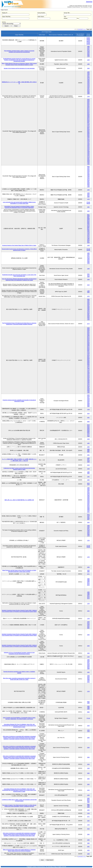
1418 (88, 399)
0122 (88, 426)
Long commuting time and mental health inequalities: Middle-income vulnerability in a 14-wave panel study (19, 203)
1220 (88, 622)
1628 (88, 160)
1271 (88, 435)
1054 (88, 137)
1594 (88, 405)
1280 (88, 80)
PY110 (88, 718)
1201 (88, 146)
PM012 (88, 39)
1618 (88, 243)
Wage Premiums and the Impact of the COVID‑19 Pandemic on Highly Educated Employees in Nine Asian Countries (19, 571)
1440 (88, 87)
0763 (88, 395)
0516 (88, 112)
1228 (88, 77)
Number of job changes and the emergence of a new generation (19, 68)
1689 (88, 449)
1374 (88, 275)
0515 (88, 111)
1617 (88, 241)
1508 (88, 277)
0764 (88, 396)
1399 (88, 291)
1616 (88, 240)
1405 (88, 703)
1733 (88, 730)
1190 (88, 144)
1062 (88, 231)
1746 (88, 97)
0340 (88, 429)
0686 (88, 422)
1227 (88, 49)
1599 (88, 94)
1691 (88, 452)
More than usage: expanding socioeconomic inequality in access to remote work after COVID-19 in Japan (19, 679)
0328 (88, 99)
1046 (88, 68)
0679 (88, 483)
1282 (88, 477)
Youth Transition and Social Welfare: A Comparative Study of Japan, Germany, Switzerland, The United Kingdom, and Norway (19, 718)
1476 (88, 485)
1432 (88, 155)
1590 (88, 480)
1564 (88, 738)
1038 (88, 469)
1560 (88, 211)
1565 (88, 292)
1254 (88, 149)
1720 (88, 825)
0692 (88, 222)
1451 (88, 418)
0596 (88, 117)
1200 (88, 145)
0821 (88, 129)
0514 (88, 109)
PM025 (88, 44)
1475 (88, 157)
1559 (88, 439)
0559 (88, 115)
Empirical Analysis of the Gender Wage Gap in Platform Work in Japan (19, 245)
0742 (88, 123)
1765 (88, 163)
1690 (88, 451)
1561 (88, 159)
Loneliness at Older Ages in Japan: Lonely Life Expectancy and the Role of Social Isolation (19, 800)
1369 (88, 581)
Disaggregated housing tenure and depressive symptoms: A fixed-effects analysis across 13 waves (19, 250)
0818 (88, 226)
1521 (88, 627)
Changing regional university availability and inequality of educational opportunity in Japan (19, 401)
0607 (88, 217)
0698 (88, 431)
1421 (88, 403)
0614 (88, 118)
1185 (88, 802)
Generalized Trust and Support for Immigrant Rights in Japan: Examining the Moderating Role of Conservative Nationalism (19, 207)
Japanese (89, 2)
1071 (88, 139)
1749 (88, 619)
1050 (88, 518)
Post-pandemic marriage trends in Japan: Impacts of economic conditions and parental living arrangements (19, 51)
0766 (88, 125)
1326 (88, 624)
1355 (88, 153)
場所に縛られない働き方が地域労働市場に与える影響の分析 (19, 500)
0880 (88, 132)
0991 (88, 230)
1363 (88, 579)
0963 (88, 135)
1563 (88, 611)
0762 (88, 274)
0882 (88, 227)
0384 (88, 107)
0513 (88, 108)
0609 (88, 220)
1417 (88, 398)
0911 (88, 229)
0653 (88, 121)
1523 (88, 54)
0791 (88, 126)
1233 (88, 235)
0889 (88, 134)
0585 (88, 116)
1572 (88, 583)
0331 (88, 103)
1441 (88, 89)
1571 (88, 574)
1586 (88, 843)
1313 (88, 238)
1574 (88, 585)
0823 (88, 801)
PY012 (88, 38)
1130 (88, 232)
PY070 (88, 40)
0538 (88, 430)
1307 (88, 150)
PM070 (88, 41)
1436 (88, 657)
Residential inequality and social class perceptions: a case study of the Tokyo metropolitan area (19, 275)
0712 (88, 514)
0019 (88, 425)
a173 (88, 324)
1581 (88, 455)
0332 (88, 104)
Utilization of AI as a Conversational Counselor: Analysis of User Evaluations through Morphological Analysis (19, 653)
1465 (88, 443)
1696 (88, 567)
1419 (88, 400)
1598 (88, 55)
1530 (88, 158)
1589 (88, 436)
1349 (88, 51)
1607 (88, 519)
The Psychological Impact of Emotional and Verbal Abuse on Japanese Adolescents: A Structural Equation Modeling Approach (19, 324)
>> (85, 29)
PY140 (88, 202)
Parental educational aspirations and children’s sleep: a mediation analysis (19, 672)
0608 (88, 218)
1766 (88, 164)
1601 (88, 628)
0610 (88, 221)
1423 (88, 726)
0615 (88, 120)
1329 (88, 768)
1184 (88, 234)
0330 (88, 102)
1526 (88, 764)
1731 (88, 512)
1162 (88, 821)
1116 (88, 141)
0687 (88, 122)
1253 (88, 148)
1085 (88, 140)
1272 (88, 623)
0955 (88, 804)
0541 (88, 215)
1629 (88, 162)
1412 (88, 625)
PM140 (88, 203)
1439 (88, 86)
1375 (88, 296)
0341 (88, 106)
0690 (88, 702)
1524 (88, 91)
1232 (88, 807)
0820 (88, 127)
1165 (88, 75)
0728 (88, 516)
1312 (88, 236)
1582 (88, 207)
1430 (88, 85)
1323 (88, 570)
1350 (88, 82)
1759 (88, 409)
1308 (88, 151)
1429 (88, 53)
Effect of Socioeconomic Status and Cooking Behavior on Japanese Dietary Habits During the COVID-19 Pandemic (19, 850)
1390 (88, 154)
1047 (88, 517)
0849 (88, 130)
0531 (88, 113)
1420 (88, 401)
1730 (88, 56)
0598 (88, 216)
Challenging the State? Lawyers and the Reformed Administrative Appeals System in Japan (19, 469)
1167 (88, 143)
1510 (88, 285)
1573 (88, 584)
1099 (88, 806)
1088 (88, 46)
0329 (88, 101)
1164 (88, 48)
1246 (88, 245)
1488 (88, 64)
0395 (88, 798)
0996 (88, 136)
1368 (88, 580)
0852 (88, 131)
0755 (88, 225)
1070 (88, 434)
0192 (88, 427)
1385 (88, 239)
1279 (88, 50)
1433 (88, 850)
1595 (88, 406)
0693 (88, 224)
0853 (88, 432)
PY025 (88, 43)
